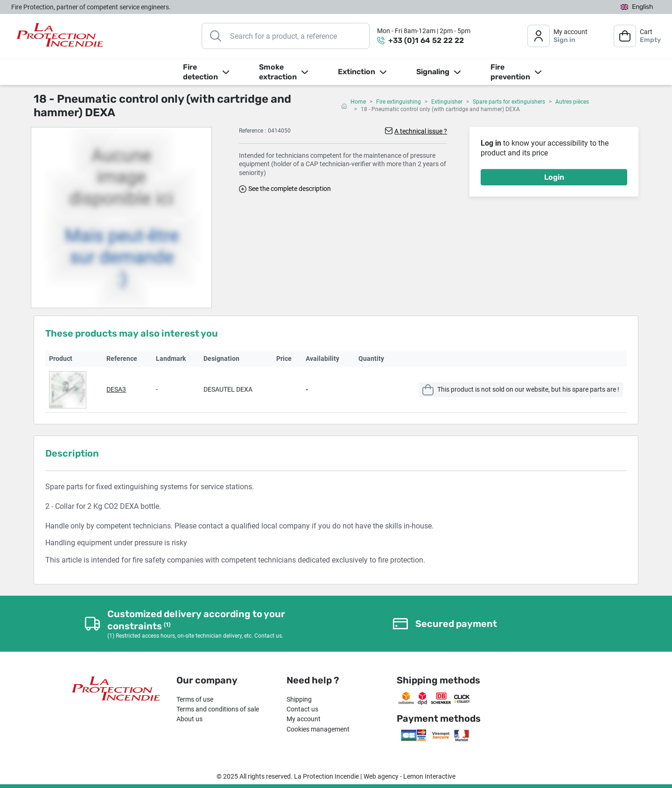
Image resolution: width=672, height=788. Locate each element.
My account (304, 719)
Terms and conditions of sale (218, 709)
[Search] (286, 36)
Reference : (252, 131)
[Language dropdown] (637, 7)
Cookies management (318, 729)
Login (554, 177)
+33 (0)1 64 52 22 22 (426, 40)
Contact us (302, 709)
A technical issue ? (421, 131)
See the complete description (290, 189)
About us (189, 719)
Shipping (299, 699)
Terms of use (195, 699)
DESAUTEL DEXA (228, 389)
